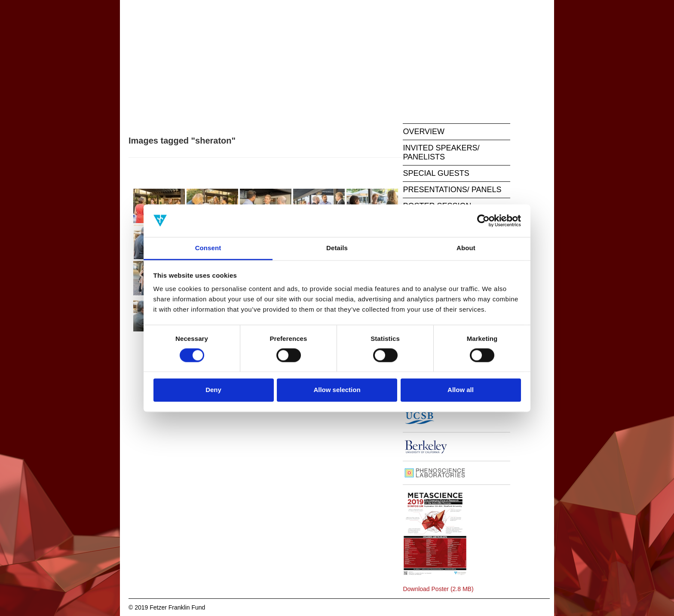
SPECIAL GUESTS (436, 173)
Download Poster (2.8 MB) (438, 589)
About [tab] (466, 248)
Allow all (461, 390)
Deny (213, 390)
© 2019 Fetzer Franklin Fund (167, 607)
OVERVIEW (424, 132)
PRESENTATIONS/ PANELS (452, 190)
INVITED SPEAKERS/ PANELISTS (441, 152)
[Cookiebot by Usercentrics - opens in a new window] (483, 221)
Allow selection (337, 390)
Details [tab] (337, 248)
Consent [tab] (208, 248)
